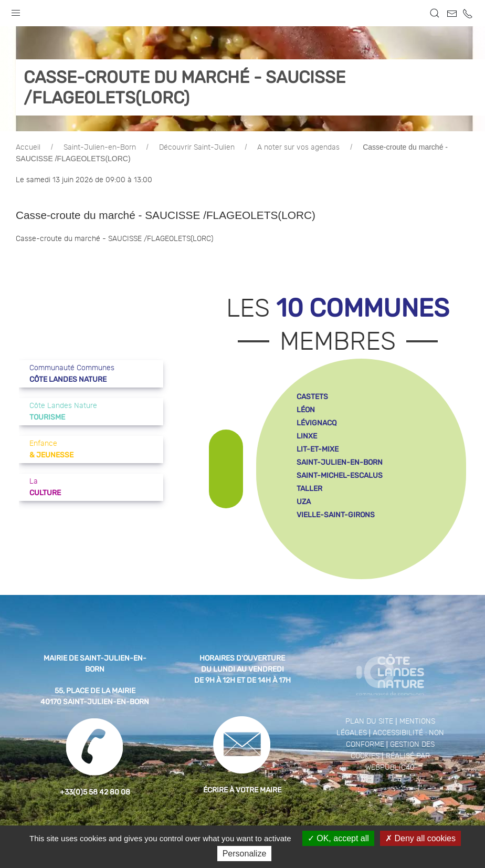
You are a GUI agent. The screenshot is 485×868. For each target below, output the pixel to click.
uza (304, 502)
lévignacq (317, 423)
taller (309, 489)
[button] (16, 11)
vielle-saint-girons (336, 515)
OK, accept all (338, 838)
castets (312, 397)
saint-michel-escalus (340, 475)
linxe (307, 436)
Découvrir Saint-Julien (197, 148)
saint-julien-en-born (340, 462)
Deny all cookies (420, 838)
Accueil (28, 148)
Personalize (245, 854)
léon (306, 410)
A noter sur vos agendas (298, 148)
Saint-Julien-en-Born (100, 148)
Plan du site (369, 721)
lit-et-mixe (318, 449)
